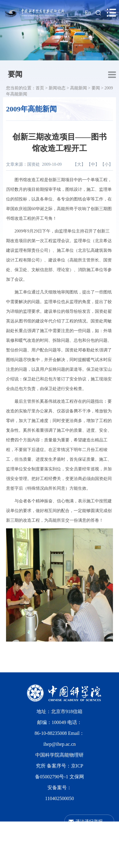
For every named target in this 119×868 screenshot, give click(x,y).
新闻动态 (57, 88)
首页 (40, 88)
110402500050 (59, 798)
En (88, 13)
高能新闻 (79, 88)
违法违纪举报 (89, 821)
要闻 (15, 74)
